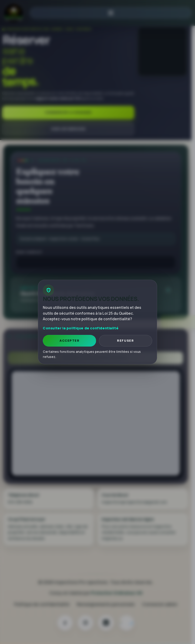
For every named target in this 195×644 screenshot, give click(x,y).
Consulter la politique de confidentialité (81, 328)
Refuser (125, 341)
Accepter (70, 341)
